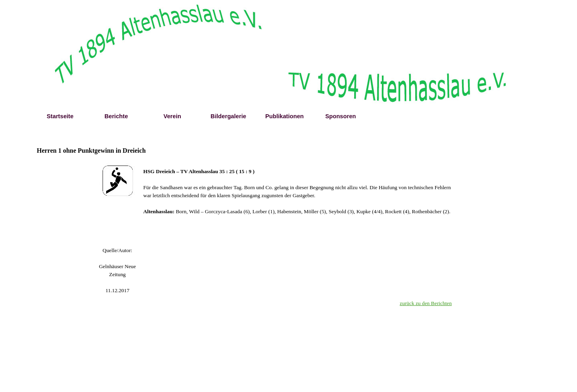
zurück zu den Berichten (426, 303)
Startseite (60, 116)
